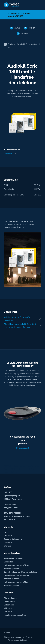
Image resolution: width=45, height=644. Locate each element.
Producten (12, 44)
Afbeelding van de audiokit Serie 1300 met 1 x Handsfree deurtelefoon (20, 325)
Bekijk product (23, 448)
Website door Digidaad (17, 640)
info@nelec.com (11, 508)
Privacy (29, 637)
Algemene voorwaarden (14, 637)
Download (8, 153)
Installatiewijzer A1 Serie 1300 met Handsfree (18, 319)
